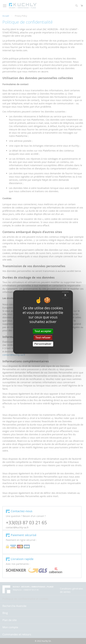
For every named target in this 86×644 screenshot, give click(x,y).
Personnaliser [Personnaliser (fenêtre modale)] (43, 344)
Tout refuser (43, 337)
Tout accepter (43, 331)
